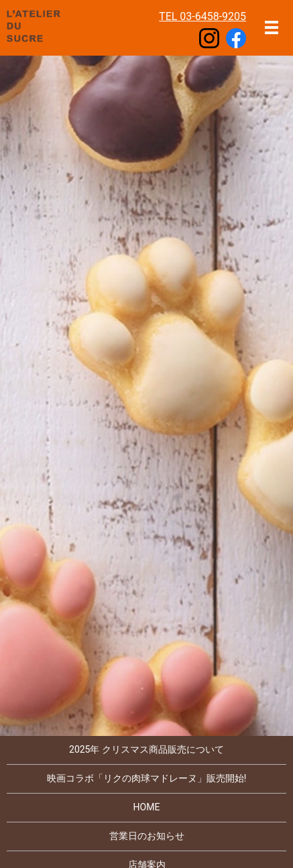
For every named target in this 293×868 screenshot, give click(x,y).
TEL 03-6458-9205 (202, 16)
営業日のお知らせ (147, 836)
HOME (147, 807)
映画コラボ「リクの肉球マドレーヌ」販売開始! (147, 778)
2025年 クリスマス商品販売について (146, 749)
